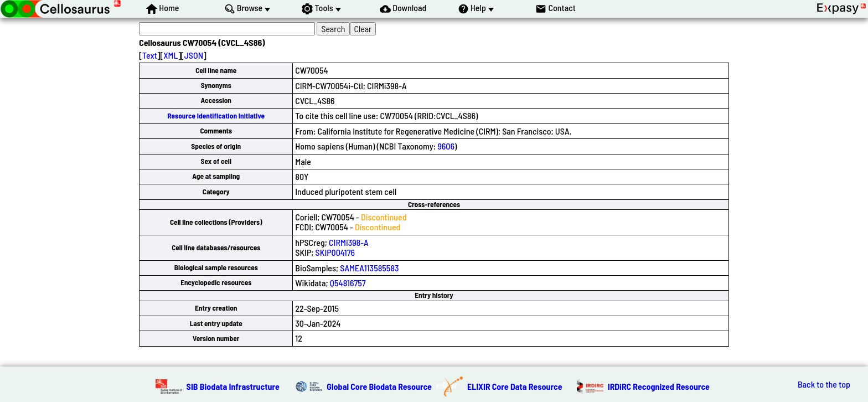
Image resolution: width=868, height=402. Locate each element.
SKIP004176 (335, 252)
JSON (194, 55)
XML (170, 55)
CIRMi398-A (348, 242)
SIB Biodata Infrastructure (233, 386)
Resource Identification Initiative (216, 116)
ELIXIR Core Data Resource (515, 386)
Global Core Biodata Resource (379, 386)
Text (150, 55)
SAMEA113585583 (369, 268)
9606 (446, 146)
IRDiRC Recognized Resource (659, 386)
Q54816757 (348, 283)
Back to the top (824, 384)
